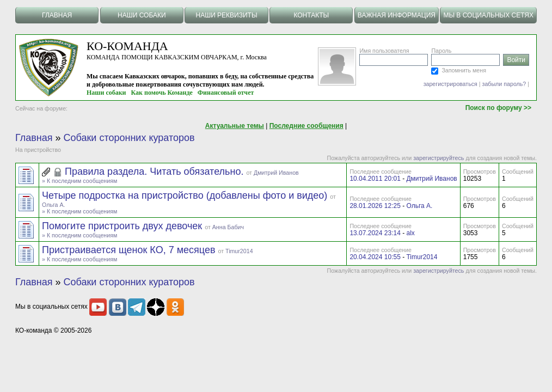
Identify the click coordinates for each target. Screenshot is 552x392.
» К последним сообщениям (79, 181)
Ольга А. (54, 205)
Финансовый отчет (226, 93)
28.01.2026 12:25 (375, 206)
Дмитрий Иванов (276, 173)
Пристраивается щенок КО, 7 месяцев (130, 250)
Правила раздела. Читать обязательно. (155, 171)
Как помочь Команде (162, 93)
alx (410, 233)
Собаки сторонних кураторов (129, 138)
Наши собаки (106, 93)
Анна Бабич (228, 227)
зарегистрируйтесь (438, 158)
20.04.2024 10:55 (375, 257)
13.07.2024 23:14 (375, 233)
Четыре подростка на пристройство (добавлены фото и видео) (186, 195)
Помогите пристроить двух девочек (123, 226)
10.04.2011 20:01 (375, 179)
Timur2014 (239, 251)
